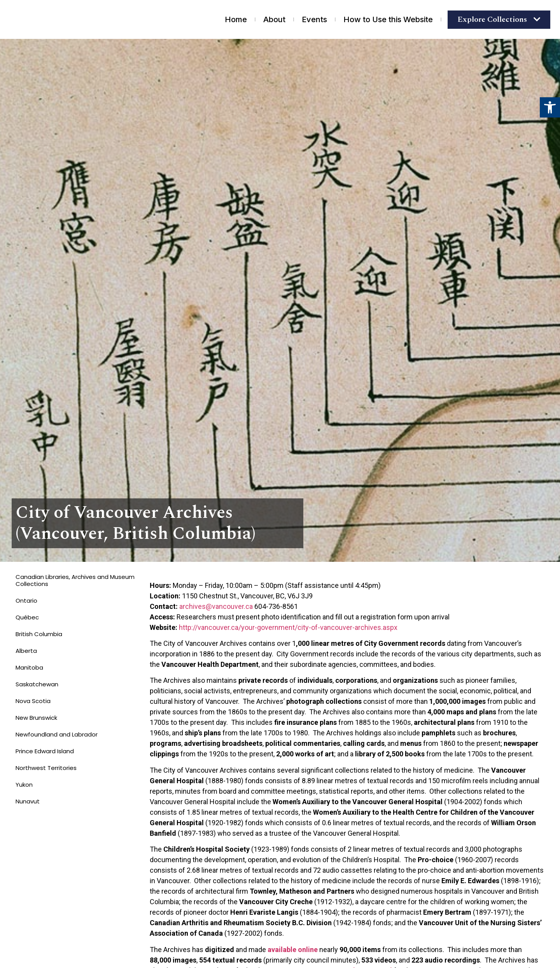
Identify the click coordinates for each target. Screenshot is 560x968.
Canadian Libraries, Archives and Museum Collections (75, 580)
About (274, 19)
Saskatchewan (37, 684)
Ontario (26, 601)
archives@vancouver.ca (216, 606)
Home (236, 19)
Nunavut (28, 801)
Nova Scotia (33, 701)
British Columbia (39, 634)
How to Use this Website (388, 19)
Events (314, 19)
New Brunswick (36, 718)
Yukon (24, 785)
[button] (550, 107)
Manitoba (29, 667)
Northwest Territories (46, 768)
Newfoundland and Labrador (57, 734)
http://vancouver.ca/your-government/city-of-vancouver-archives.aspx (288, 627)
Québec (27, 617)
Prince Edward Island (45, 751)
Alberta (26, 651)
